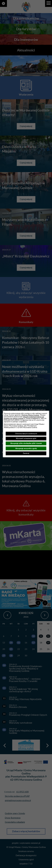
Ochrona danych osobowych (26, 434)
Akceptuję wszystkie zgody (26, 448)
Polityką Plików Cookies (30, 415)
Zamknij (26, 453)
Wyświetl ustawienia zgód (26, 438)
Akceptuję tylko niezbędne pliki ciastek (26, 443)
